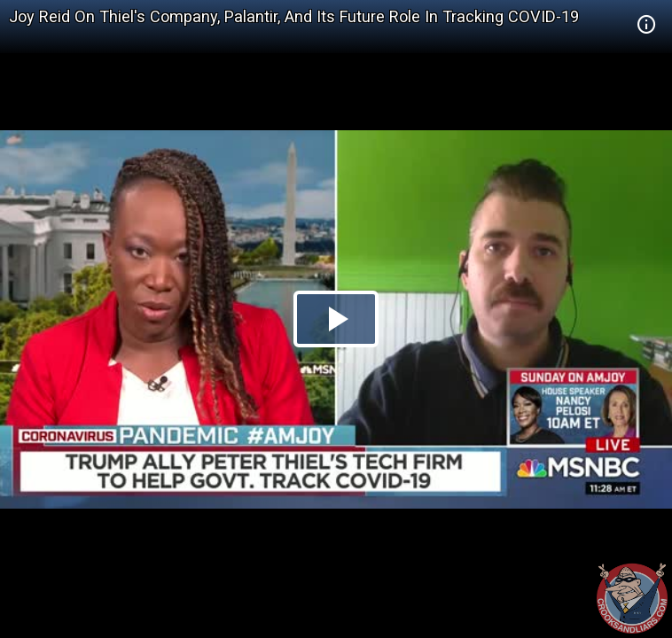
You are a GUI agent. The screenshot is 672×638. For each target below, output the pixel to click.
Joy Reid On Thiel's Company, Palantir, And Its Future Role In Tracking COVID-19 (294, 16)
